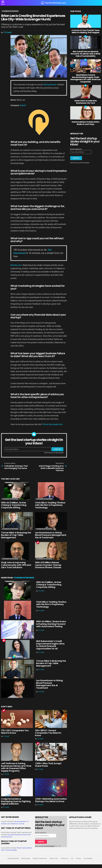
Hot (4, 640)
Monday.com (16, 265)
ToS (72, 858)
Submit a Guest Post (40, 858)
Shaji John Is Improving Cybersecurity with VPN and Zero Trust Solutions (16, 565)
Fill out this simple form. (53, 424)
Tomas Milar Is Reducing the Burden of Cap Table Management (16, 535)
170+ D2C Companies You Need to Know (15, 732)
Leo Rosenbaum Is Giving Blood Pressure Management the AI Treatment (51, 535)
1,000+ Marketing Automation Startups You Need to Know (51, 800)
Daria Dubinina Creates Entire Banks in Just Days (86, 123)
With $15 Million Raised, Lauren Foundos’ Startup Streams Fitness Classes (48, 565)
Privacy (78, 858)
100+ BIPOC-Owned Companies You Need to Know (48, 733)
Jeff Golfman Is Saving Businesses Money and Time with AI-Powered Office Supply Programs (16, 767)
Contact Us (64, 858)
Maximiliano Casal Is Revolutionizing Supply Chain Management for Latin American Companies (86, 78)
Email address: (76, 149)
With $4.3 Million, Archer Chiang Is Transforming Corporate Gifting (14, 505)
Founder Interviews (10, 499)
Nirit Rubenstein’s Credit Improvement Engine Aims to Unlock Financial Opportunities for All (50, 645)
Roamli (23, 105)
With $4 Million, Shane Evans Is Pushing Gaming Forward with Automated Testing (51, 624)
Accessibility (88, 858)
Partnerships (26, 858)
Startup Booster (50, 85)
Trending (38, 543)
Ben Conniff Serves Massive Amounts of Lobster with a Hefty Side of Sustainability (86, 54)
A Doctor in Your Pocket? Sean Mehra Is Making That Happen (86, 31)
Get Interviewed (13, 858)
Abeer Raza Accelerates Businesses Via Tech (86, 102)
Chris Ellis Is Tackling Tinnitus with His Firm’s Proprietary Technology (50, 505)
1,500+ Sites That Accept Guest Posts (48, 765)
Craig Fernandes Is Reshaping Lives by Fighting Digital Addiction (16, 801)
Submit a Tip (54, 858)
